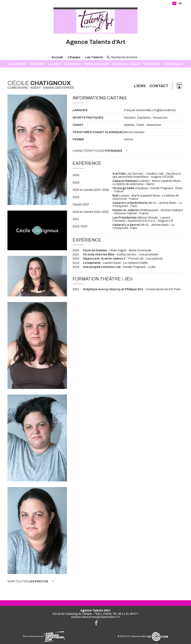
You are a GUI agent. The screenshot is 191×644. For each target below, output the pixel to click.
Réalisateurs (72, 64)
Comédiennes (17, 64)
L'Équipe (74, 57)
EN (180, 3)
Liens (140, 86)
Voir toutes (31, 581)
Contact (159, 86)
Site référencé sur (44, 636)
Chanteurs (120, 64)
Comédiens (37, 64)
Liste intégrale (173, 64)
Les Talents (94, 57)
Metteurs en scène (97, 64)
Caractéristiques (101, 151)
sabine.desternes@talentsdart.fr (96, 617)
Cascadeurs (152, 64)
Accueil (57, 57)
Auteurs (135, 64)
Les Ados (54, 64)
